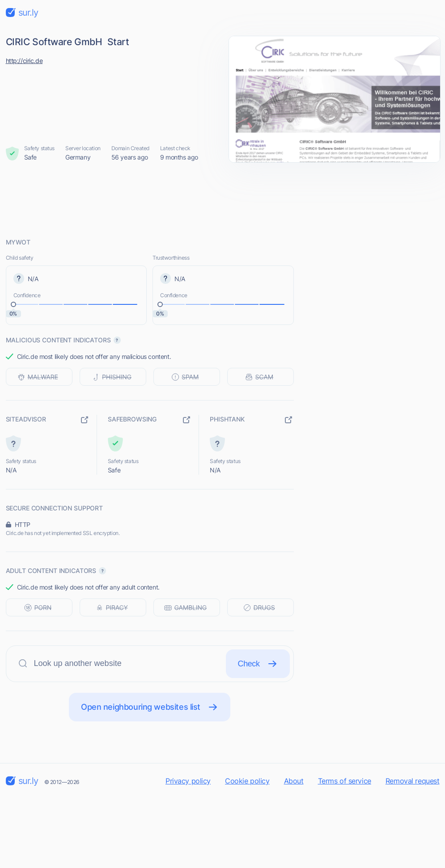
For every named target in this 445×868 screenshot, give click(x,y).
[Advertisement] (223, 200)
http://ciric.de (24, 61)
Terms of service (345, 781)
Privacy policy (188, 781)
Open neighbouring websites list (150, 707)
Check (258, 664)
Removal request (413, 781)
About (294, 781)
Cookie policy (247, 781)
